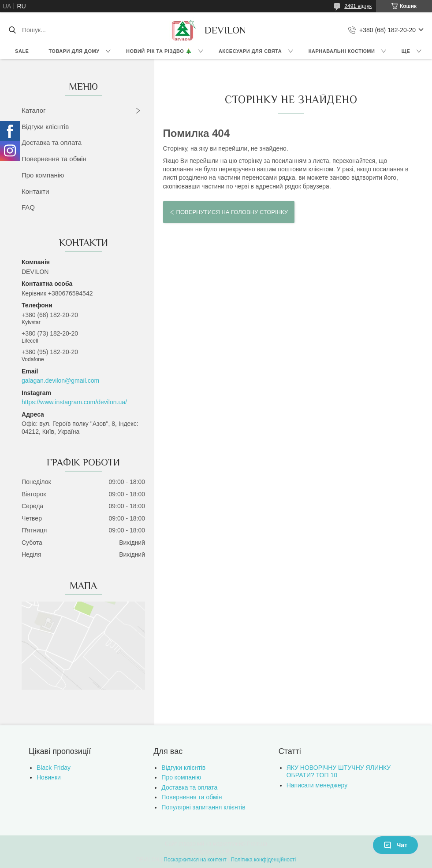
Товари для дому (74, 51)
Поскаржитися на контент (195, 860)
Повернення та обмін (54, 159)
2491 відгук (358, 6)
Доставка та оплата (52, 142)
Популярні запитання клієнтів (203, 807)
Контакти (35, 191)
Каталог (34, 110)
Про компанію (43, 175)
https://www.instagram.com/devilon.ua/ (74, 402)
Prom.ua (257, 844)
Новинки (49, 777)
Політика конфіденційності (264, 860)
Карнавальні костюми (342, 51)
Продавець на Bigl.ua (216, 852)
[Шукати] (12, 30)
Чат (395, 845)
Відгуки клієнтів (45, 127)
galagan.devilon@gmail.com (60, 380)
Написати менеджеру (317, 785)
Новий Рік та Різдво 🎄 (159, 51)
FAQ (28, 207)
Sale (22, 51)
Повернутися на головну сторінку (232, 212)
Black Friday (54, 768)
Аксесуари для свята (250, 51)
